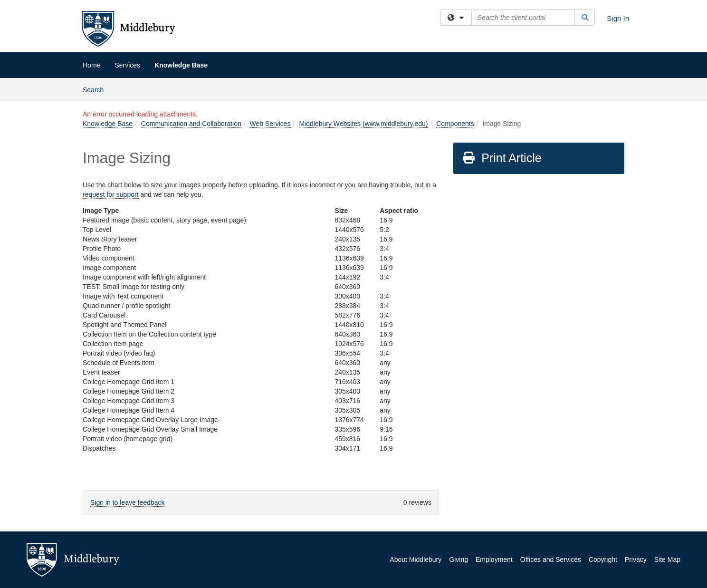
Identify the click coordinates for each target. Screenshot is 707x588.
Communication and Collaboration (191, 124)
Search (97, 89)
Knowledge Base (181, 65)
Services (127, 65)
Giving (459, 559)
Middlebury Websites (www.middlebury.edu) (363, 124)
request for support (111, 194)
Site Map (667, 559)
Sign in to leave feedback (127, 502)
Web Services (270, 124)
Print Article (502, 158)
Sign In (618, 18)
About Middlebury (416, 559)
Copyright (603, 559)
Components (455, 124)
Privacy (636, 559)
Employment (494, 559)
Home (91, 65)
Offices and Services (551, 559)
